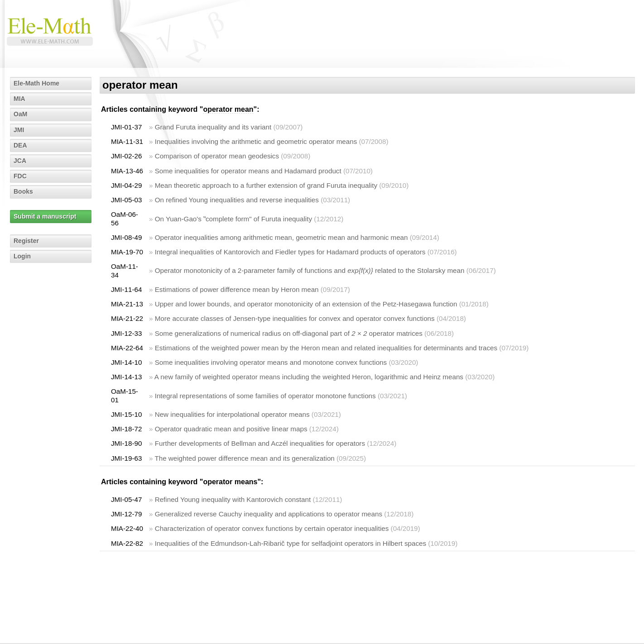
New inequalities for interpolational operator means (232, 414)
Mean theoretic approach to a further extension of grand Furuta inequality (266, 185)
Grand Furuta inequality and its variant (213, 127)
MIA (19, 99)
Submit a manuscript (45, 216)
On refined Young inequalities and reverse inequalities (237, 200)
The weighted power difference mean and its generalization (244, 458)
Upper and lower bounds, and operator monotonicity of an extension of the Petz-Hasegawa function (306, 304)
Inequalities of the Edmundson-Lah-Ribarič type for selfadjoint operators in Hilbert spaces (291, 543)
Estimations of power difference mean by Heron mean (237, 289)
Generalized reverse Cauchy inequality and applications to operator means (269, 514)
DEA (20, 145)
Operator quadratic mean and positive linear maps (231, 429)
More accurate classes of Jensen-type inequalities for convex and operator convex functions (295, 318)
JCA (20, 161)
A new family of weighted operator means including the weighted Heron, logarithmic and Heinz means (309, 377)
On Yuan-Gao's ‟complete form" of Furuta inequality (233, 219)
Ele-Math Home (36, 83)
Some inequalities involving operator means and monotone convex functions (271, 362)
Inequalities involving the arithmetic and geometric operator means (256, 141)
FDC (20, 176)
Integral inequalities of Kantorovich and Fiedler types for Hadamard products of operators (290, 252)
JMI (19, 130)
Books (23, 191)
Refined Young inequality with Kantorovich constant (233, 499)
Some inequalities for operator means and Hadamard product (248, 171)
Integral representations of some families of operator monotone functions (265, 396)
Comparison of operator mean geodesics (217, 156)
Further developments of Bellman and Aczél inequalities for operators (260, 443)
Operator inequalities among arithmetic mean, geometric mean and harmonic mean (281, 237)
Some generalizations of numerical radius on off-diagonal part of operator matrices (289, 333)
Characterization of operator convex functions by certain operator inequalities (272, 528)
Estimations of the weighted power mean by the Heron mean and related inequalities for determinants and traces (326, 348)
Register (26, 241)
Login (22, 256)
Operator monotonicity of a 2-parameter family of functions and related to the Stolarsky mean (310, 270)
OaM (20, 114)
